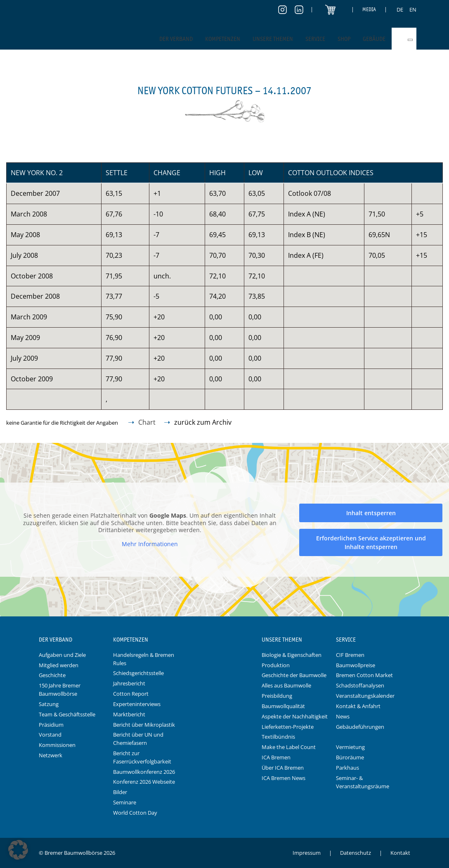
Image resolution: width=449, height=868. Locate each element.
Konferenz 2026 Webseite (144, 782)
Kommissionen (57, 745)
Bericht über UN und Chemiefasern (138, 739)
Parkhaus (347, 768)
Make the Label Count (289, 747)
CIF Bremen (350, 655)
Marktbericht (129, 714)
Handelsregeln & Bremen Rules (144, 659)
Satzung (49, 704)
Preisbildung (277, 696)
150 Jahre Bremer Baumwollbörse (60, 690)
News (343, 716)
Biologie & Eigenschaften (292, 655)
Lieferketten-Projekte (288, 727)
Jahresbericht (129, 683)
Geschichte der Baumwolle (294, 675)
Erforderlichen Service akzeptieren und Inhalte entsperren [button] (371, 542)
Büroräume (350, 757)
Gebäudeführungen (360, 727)
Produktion (276, 665)
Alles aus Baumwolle (286, 685)
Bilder (120, 792)
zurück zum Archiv (203, 422)
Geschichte (52, 675)
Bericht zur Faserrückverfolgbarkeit (142, 757)
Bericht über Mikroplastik (144, 725)
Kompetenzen (223, 39)
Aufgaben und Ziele (62, 655)
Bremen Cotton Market (364, 675)
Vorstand (50, 735)
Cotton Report (131, 694)
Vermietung (350, 747)
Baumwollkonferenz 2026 (144, 772)
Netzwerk (51, 755)
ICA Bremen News (284, 778)
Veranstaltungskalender (365, 696)
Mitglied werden (59, 665)
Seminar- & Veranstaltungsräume (363, 782)
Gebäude (374, 39)
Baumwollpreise (356, 665)
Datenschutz (356, 853)
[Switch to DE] (400, 10)
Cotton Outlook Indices (331, 173)
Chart (147, 422)
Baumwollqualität (283, 706)
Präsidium (51, 725)
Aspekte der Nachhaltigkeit (295, 716)
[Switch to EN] (413, 10)
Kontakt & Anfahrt (358, 706)
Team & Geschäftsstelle (67, 714)
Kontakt (400, 853)
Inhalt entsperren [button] (371, 512)
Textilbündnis (278, 737)
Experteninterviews (137, 704)
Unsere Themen (273, 39)
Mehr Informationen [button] (150, 544)
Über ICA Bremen (283, 768)
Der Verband (176, 39)
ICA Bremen (276, 757)
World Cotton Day (135, 813)
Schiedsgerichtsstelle (138, 673)
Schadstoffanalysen (360, 685)
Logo (224, 640)
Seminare (125, 802)
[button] (18, 850)
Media (369, 9)
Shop (344, 39)
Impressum (307, 853)
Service (315, 39)
